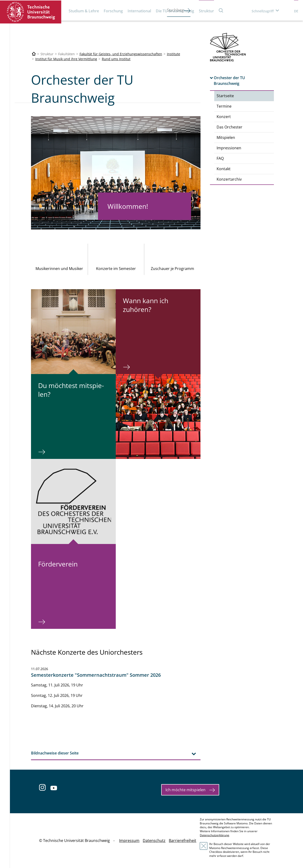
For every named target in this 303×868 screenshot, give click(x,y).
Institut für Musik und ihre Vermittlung (66, 59)
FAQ (220, 158)
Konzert (224, 117)
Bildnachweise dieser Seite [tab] (55, 753)
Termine (224, 106)
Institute (174, 54)
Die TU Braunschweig (175, 11)
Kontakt (224, 169)
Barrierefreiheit (183, 841)
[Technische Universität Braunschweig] (34, 54)
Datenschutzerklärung (214, 835)
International (139, 11)
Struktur (206, 11)
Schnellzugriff (263, 11)
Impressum (129, 841)
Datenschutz (154, 841)
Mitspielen (226, 137)
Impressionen (229, 148)
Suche (221, 10)
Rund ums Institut (116, 59)
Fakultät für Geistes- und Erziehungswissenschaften (121, 54)
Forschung (113, 11)
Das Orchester (229, 127)
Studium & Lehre (84, 11)
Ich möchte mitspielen (185, 790)
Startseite (225, 96)
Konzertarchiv (229, 179)
